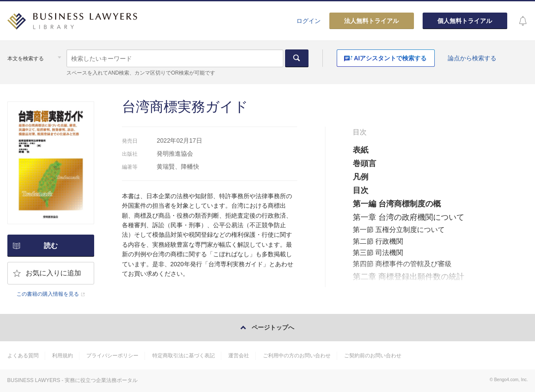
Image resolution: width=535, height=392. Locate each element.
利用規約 (62, 356)
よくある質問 (23, 356)
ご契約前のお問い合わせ (373, 356)
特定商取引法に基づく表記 (184, 356)
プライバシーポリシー (112, 356)
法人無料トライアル (371, 21)
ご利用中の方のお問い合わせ (297, 356)
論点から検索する (472, 58)
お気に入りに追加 (53, 273)
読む (51, 246)
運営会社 (239, 356)
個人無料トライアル (465, 21)
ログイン (309, 21)
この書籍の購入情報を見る (48, 294)
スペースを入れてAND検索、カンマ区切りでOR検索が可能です (141, 73)
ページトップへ (273, 327)
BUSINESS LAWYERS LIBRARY (72, 24)
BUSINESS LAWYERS (34, 380)
